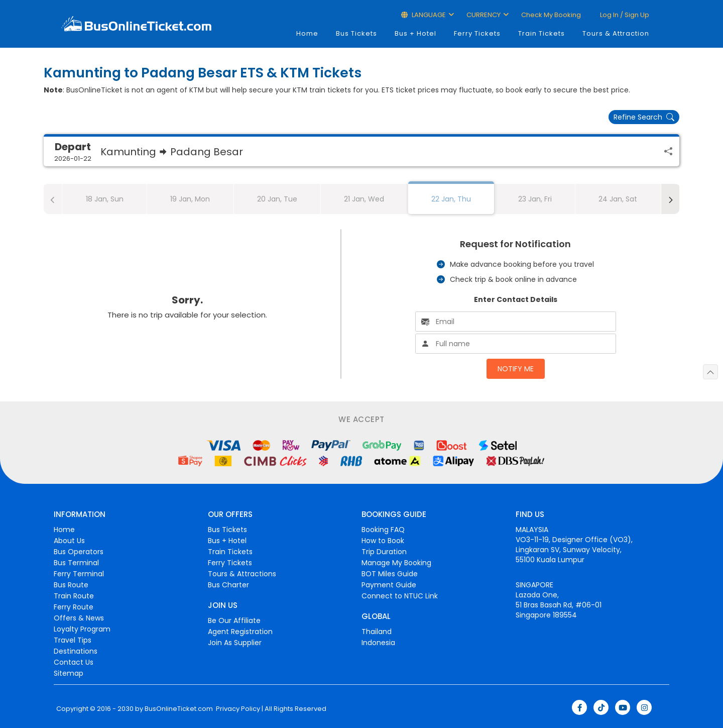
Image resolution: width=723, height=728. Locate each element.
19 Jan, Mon (190, 199)
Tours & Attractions (242, 574)
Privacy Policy (237, 709)
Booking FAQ (383, 530)
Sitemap (69, 673)
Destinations (76, 651)
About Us (69, 541)
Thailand (377, 632)
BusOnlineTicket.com (179, 709)
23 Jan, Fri (535, 199)
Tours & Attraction (616, 33)
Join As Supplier (235, 643)
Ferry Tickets (477, 33)
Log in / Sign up (624, 15)
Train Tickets (541, 33)
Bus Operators (79, 552)
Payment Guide (389, 585)
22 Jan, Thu (451, 199)
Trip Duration (384, 552)
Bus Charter (228, 585)
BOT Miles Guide (390, 574)
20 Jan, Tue (277, 199)
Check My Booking (551, 15)
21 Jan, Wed (364, 199)
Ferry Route (74, 607)
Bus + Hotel (415, 33)
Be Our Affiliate (234, 620)
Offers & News (79, 618)
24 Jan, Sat (618, 199)
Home (307, 33)
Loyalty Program (82, 629)
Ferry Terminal (79, 574)
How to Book (383, 541)
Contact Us (74, 662)
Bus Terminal (76, 563)
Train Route (74, 596)
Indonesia (378, 643)
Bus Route (71, 585)
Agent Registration (240, 632)
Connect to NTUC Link (400, 596)
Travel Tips (73, 640)
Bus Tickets (356, 33)
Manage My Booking (396, 563)
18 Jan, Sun (105, 199)
